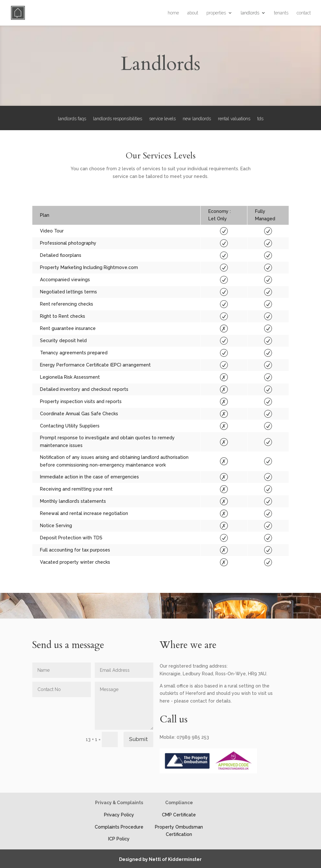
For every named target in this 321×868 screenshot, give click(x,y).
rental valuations (234, 119)
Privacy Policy (119, 815)
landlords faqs (72, 119)
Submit (138, 739)
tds (260, 119)
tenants (281, 13)
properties (216, 13)
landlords (250, 13)
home (173, 13)
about (193, 13)
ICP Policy (119, 839)
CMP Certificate (179, 815)
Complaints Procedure (119, 827)
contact (304, 13)
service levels (162, 119)
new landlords (197, 119)
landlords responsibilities (118, 119)
